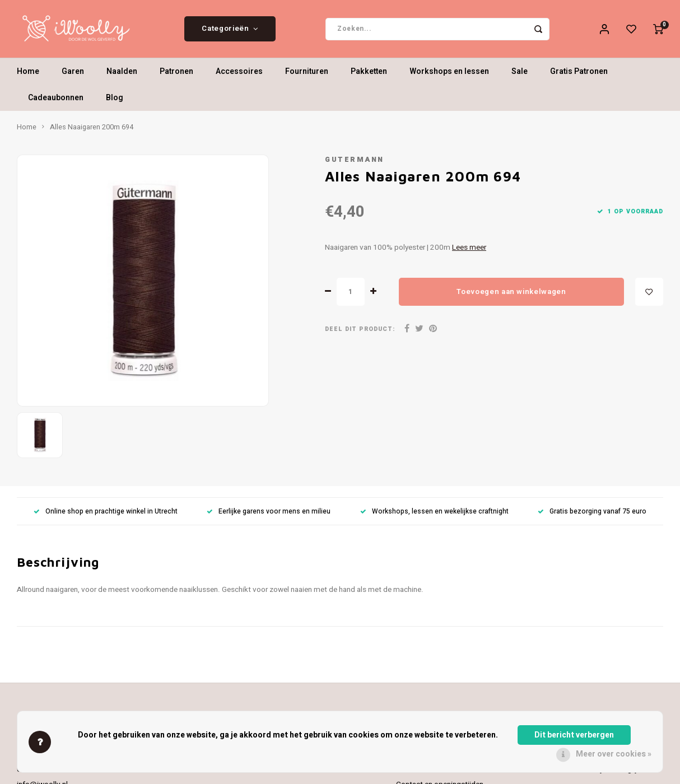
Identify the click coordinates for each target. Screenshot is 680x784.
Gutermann (355, 164)
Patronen (176, 75)
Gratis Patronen (579, 75)
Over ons (411, 773)
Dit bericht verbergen (574, 735)
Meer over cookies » (614, 754)
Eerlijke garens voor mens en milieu (269, 515)
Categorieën (230, 31)
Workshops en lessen (449, 75)
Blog (115, 102)
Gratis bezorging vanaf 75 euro (592, 515)
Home (28, 75)
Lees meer (469, 251)
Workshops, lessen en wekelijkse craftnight (434, 515)
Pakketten (369, 75)
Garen (73, 75)
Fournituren (307, 75)
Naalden (122, 75)
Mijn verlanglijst (618, 773)
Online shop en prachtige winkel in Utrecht (106, 515)
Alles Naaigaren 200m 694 (92, 131)
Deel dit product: (360, 333)
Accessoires (239, 75)
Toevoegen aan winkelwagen (511, 295)
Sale (520, 75)
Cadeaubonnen (56, 102)
